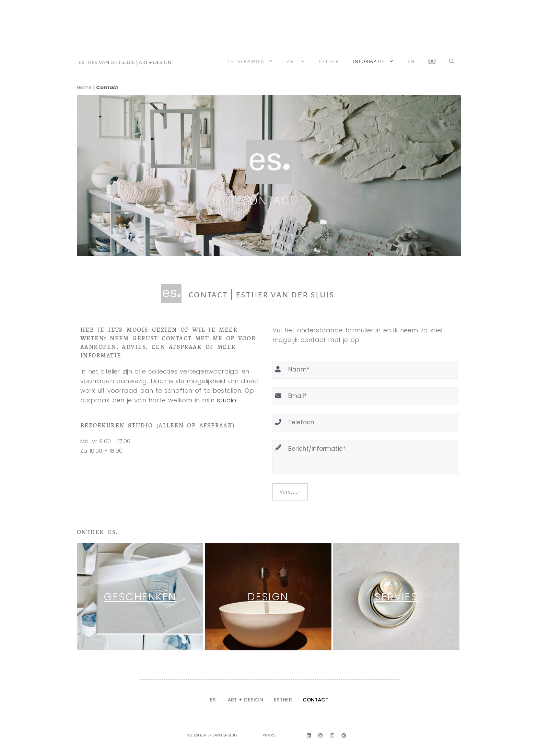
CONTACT (315, 700)
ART (300, 62)
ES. (213, 700)
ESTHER (283, 700)
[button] (452, 62)
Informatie (377, 62)
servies (396, 597)
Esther (329, 62)
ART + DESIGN (245, 700)
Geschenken (140, 597)
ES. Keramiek (254, 62)
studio (226, 400)
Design (268, 597)
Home (84, 87)
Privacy (269, 735)
